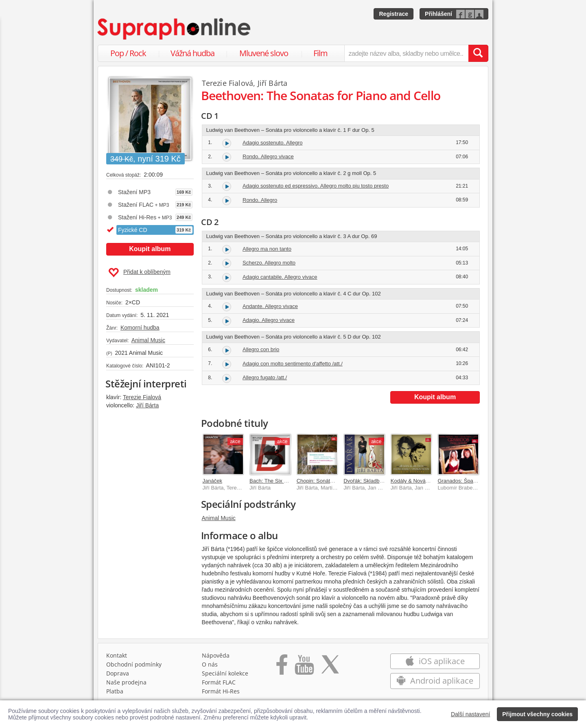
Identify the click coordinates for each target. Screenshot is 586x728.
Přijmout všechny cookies (537, 714)
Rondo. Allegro (260, 200)
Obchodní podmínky (134, 664)
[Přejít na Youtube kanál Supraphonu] (304, 667)
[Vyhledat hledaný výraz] (478, 53)
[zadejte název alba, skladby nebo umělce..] (406, 53)
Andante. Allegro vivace (270, 306)
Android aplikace (435, 681)
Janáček (212, 481)
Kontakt (117, 655)
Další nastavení (471, 714)
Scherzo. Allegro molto (269, 263)
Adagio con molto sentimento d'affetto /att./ (293, 364)
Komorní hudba (140, 328)
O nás (210, 664)
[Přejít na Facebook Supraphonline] (282, 667)
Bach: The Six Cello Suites (281, 481)
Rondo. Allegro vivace (268, 156)
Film (320, 53)
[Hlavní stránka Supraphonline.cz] (175, 29)
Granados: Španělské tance (470, 481)
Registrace (394, 14)
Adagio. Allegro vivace (269, 320)
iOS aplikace (435, 661)
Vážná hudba (192, 53)
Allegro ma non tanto (267, 249)
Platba (115, 691)
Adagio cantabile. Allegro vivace (280, 277)
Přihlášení (438, 14)
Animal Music (148, 340)
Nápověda (216, 655)
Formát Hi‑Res (221, 691)
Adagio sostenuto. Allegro (272, 143)
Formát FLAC (219, 682)
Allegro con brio (261, 349)
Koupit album (150, 249)
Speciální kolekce (225, 673)
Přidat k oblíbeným (139, 273)
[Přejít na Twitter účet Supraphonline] (330, 667)
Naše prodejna (126, 682)
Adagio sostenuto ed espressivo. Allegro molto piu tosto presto (316, 186)
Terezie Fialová (142, 397)
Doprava (118, 673)
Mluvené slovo (264, 53)
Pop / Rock (128, 53)
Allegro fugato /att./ (265, 377)
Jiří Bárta (147, 405)
